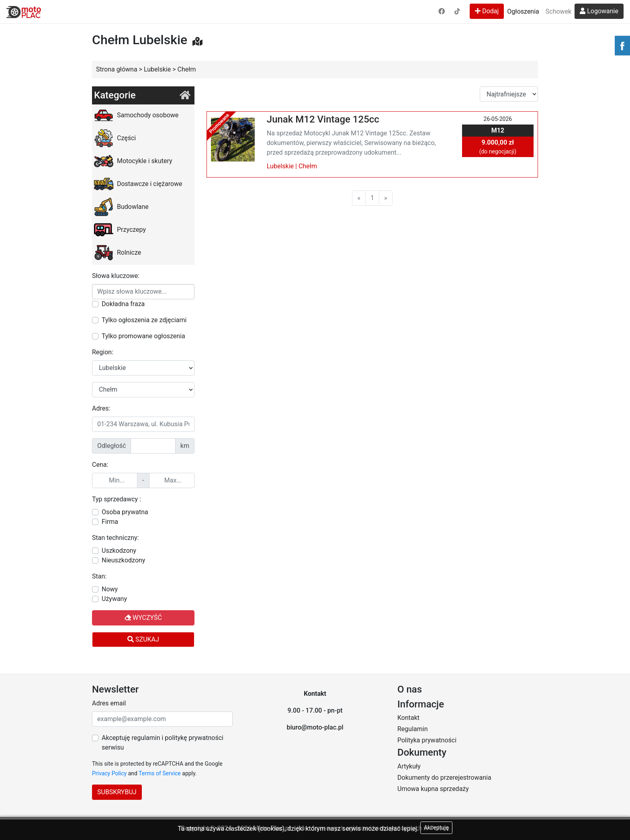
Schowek (558, 11)
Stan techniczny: (115, 538)
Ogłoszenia (523, 11)
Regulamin (413, 729)
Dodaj (487, 11)
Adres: (101, 408)
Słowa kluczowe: (116, 276)
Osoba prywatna (125, 512)
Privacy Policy (109, 773)
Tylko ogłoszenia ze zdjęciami (144, 320)
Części (115, 138)
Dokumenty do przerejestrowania (444, 778)
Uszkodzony (119, 551)
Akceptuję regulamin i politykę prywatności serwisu (163, 743)
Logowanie (599, 11)
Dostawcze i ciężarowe (138, 184)
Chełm (308, 166)
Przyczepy (120, 230)
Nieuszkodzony (123, 560)
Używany (114, 599)
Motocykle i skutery (133, 161)
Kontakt (408, 718)
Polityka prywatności (427, 740)
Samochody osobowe (136, 115)
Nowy (110, 589)
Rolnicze (118, 253)
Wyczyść (143, 618)
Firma (110, 522)
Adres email (109, 703)
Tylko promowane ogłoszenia (143, 336)
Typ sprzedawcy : (117, 499)
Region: (103, 352)
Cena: (100, 465)
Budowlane (121, 207)
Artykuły (409, 766)
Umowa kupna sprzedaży (433, 789)
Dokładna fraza (123, 304)
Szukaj (143, 639)
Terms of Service (160, 773)
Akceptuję (436, 828)
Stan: (99, 576)
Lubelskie (280, 166)
